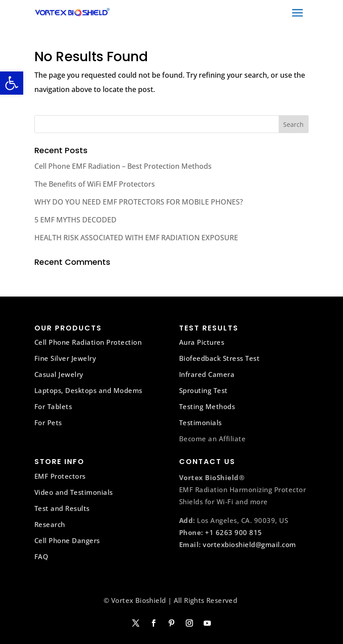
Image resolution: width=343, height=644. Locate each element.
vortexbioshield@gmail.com (249, 544)
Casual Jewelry (59, 374)
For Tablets (53, 406)
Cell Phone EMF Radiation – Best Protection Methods (123, 166)
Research (50, 524)
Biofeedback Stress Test (220, 358)
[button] (12, 83)
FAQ (42, 556)
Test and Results (62, 508)
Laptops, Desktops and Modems (88, 390)
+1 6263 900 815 (234, 532)
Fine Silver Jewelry (65, 358)
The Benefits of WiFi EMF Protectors (95, 184)
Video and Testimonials (74, 492)
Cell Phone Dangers (67, 540)
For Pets (48, 422)
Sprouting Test (203, 390)
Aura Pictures (202, 342)
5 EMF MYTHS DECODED (75, 220)
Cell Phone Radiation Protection (88, 342)
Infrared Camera (207, 374)
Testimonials (201, 422)
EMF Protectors (60, 476)
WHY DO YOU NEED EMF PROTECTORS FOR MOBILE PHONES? (139, 202)
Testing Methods (207, 406)
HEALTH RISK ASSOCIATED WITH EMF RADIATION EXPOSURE (136, 238)
